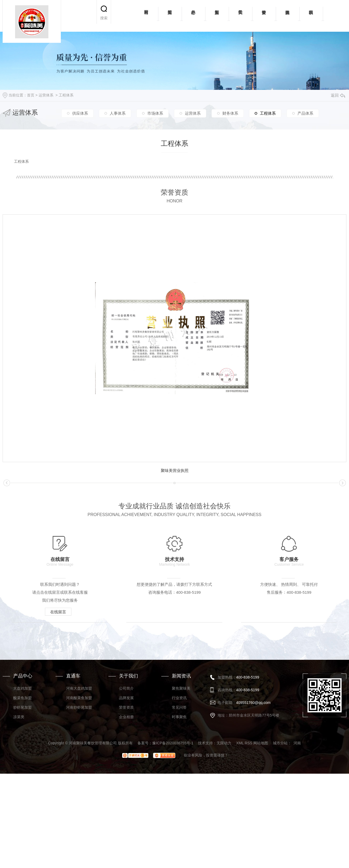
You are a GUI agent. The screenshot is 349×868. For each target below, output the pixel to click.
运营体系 (46, 95)
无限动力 (224, 844)
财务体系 (230, 113)
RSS (249, 844)
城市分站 (280, 844)
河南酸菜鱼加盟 (79, 799)
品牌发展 (126, 799)
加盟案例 (217, 16)
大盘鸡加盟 (22, 789)
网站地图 (261, 844)
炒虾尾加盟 (22, 808)
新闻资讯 (288, 16)
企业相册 (126, 818)
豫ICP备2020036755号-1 (173, 844)
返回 (338, 95)
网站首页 (146, 16)
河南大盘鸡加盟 (79, 789)
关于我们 (240, 16)
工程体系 (66, 95)
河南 (297, 844)
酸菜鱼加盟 (22, 799)
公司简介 (126, 789)
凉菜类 (19, 818)
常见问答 (179, 808)
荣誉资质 (264, 16)
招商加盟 (170, 16)
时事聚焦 (179, 818)
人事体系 (118, 113)
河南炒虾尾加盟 (79, 808)
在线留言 (61, 612)
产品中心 (193, 16)
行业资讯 (179, 799)
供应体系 (80, 113)
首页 (31, 95)
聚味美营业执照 (175, 470)
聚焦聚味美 (181, 789)
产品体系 (305, 113)
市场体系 (155, 113)
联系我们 (311, 16)
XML (240, 844)
